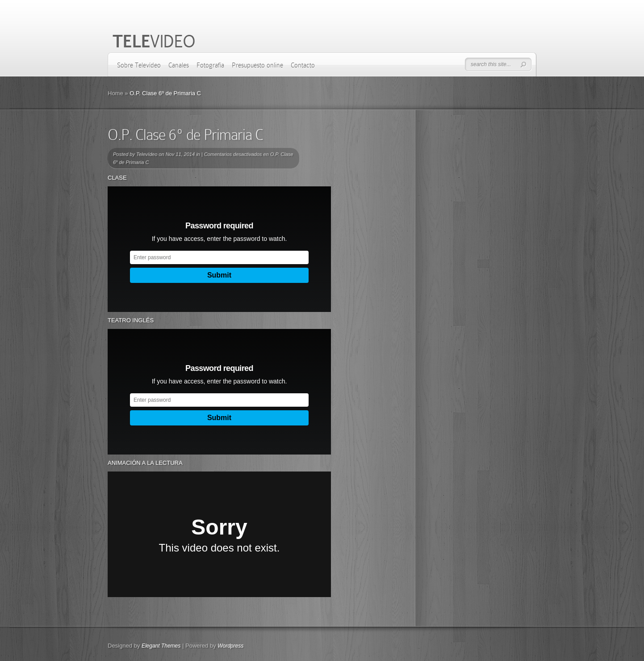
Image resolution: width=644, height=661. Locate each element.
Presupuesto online (257, 65)
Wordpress (230, 646)
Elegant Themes (161, 646)
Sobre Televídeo (139, 65)
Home (115, 93)
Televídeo (147, 154)
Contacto (303, 65)
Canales (179, 65)
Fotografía (210, 65)
